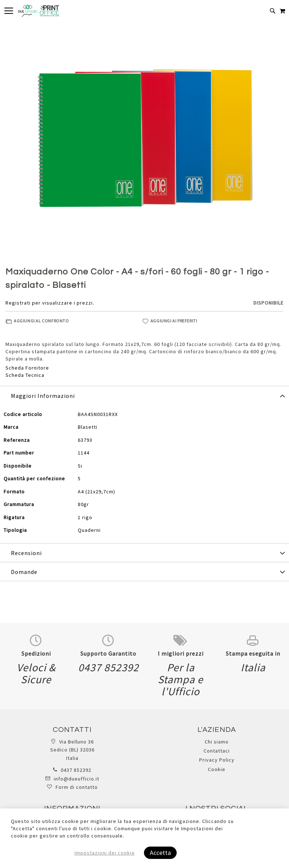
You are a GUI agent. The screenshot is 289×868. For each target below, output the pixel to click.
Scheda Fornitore (27, 368)
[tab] (144, 395)
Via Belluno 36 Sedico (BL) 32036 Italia (72, 750)
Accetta (160, 853)
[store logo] (39, 11)
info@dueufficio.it (77, 779)
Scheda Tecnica (25, 375)
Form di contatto (77, 787)
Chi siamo (217, 742)
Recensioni (26, 553)
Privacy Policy (217, 760)
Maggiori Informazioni (43, 396)
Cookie (217, 769)
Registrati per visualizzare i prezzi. (50, 303)
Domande (24, 572)
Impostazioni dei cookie (105, 853)
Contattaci (217, 751)
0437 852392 (76, 770)
